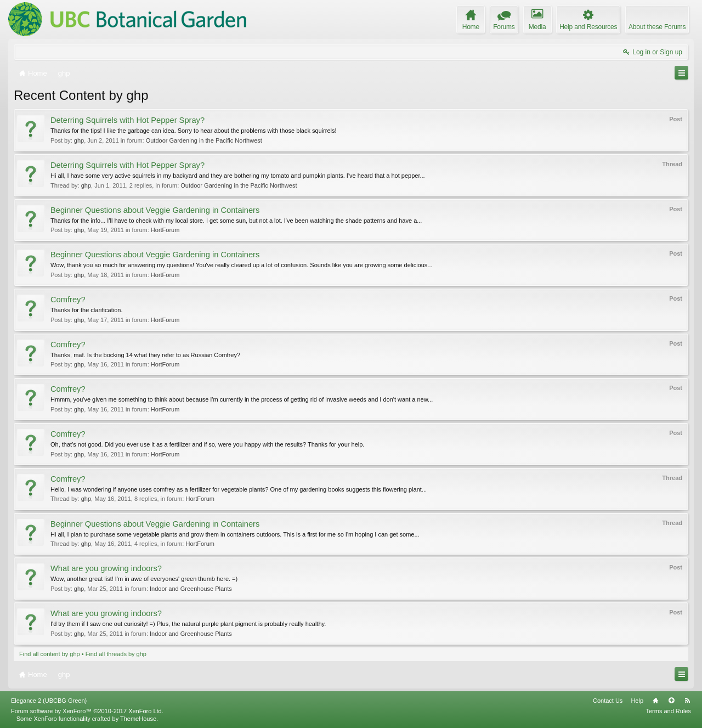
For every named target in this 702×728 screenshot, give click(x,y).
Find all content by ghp (50, 654)
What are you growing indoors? (106, 568)
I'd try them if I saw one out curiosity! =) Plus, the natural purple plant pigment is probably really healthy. (188, 624)
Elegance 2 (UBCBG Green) (49, 701)
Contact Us (608, 701)
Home (655, 701)
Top (671, 701)
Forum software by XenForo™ (87, 711)
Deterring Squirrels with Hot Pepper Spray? (128, 120)
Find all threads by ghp (116, 654)
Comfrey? (68, 300)
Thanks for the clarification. (86, 310)
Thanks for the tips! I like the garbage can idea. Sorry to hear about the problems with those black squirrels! (194, 131)
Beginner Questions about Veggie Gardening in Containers (155, 210)
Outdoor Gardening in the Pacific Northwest (204, 140)
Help (637, 701)
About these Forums (657, 27)
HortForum (165, 230)
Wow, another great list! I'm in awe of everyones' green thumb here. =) (144, 579)
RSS (687, 701)
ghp (79, 140)
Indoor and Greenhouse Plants (191, 589)
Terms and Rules (668, 711)
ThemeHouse (138, 719)
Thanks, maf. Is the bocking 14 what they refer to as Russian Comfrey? (145, 355)
